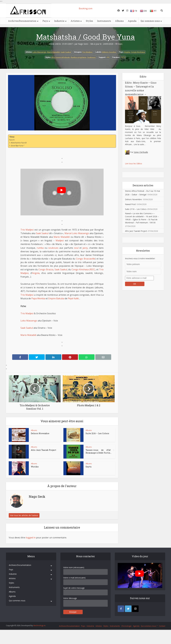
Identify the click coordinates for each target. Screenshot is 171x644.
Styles (89, 21)
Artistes (75, 21)
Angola (127, 52)
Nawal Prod (130, 204)
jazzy (85, 248)
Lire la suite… (140, 144)
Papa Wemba (38, 298)
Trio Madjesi (87, 52)
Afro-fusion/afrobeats (61, 57)
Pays (45, 21)
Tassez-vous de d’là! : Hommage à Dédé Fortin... (100, 451)
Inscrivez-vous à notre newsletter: (140, 258)
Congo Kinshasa (138, 52)
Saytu (89, 467)
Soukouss (91, 57)
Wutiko (35, 467)
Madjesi (60, 240)
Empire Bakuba (56, 298)
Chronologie (126, 626)
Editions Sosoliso (109, 52)
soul (76, 248)
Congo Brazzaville (85, 259)
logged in (31, 538)
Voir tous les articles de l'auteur (24, 515)
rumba (40, 248)
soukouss (53, 248)
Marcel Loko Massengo (77, 233)
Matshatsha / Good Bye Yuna (85, 37)
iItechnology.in (39, 625)
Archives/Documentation (22, 21)
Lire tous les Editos (134, 163)
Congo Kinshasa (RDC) (83, 269)
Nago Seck (83, 44)
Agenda (132, 21)
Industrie (59, 21)
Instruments (104, 21)
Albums (119, 21)
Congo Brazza (46, 269)
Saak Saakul (66, 52)
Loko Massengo (39, 52)
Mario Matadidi (53, 52)
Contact (162, 626)
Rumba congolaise (79, 57)
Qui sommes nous (150, 21)
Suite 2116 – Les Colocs (97, 433)
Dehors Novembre (40, 433)
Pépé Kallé (73, 298)
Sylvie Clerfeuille (141, 152)
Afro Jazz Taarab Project (43, 450)
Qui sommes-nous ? (149, 626)
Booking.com (86, 8)
